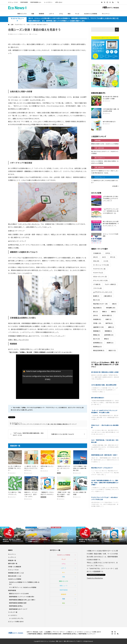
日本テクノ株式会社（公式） (35, 632)
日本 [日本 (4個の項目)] (95, 315)
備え (49, 424)
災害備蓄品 (59, 424)
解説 (69, 14)
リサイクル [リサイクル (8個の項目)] (97, 288)
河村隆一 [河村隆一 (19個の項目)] (97, 323)
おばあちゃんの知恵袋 (91, 14)
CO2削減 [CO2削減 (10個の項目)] (97, 253)
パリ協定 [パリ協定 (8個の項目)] (97, 284)
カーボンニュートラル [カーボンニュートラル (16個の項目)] (101, 265)
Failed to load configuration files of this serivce (43, 371)
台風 (52, 424)
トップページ (12, 557)
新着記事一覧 (12, 560)
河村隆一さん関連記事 (15, 567)
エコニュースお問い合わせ (16, 622)
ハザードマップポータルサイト (29, 224)
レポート (52, 14)
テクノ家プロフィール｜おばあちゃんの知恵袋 (23, 587)
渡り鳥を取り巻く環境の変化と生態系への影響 (105, 372)
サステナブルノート (17, 20)
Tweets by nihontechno (95, 578)
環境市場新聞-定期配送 (35, 634)
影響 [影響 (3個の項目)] (104, 312)
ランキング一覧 (13, 612)
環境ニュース (64, 586)
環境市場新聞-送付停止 (16, 606)
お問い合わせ (59, 2)
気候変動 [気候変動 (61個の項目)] (97, 319)
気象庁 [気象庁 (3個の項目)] (108, 319)
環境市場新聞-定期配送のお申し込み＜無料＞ (22, 600)
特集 (64, 577)
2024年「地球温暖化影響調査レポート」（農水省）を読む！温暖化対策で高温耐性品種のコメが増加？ (105, 482)
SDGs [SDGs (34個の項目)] (96, 261)
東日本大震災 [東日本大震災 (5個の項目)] (107, 315)
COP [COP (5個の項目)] (108, 253)
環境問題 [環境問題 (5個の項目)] (108, 331)
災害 (54, 424)
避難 (64, 424)
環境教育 (41, 14)
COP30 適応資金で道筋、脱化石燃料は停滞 (104, 385)
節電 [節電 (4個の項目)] (106, 339)
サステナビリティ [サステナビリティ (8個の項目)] (99, 269)
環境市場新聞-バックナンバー (87, 634)
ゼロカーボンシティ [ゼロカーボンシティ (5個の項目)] (100, 277)
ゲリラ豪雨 (15, 424)
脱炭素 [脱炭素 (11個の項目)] (110, 343)
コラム (61, 14)
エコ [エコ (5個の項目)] (106, 261)
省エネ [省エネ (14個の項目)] (96, 339)
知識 (33, 14)
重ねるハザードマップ (71, 424)
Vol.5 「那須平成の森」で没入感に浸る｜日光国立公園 (105, 441)
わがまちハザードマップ (41, 424)
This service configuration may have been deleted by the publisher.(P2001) (48, 378)
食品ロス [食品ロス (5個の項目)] (112, 350)
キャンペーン (106, 14)
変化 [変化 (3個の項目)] (95, 312)
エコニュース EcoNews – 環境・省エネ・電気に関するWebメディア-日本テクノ (105, 364)
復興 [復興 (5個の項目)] (113, 312)
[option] (13, 536)
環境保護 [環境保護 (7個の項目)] (97, 331)
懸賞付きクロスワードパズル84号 (19, 594)
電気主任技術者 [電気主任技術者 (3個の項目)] (99, 350)
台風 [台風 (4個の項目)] (114, 304)
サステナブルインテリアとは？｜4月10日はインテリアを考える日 (105, 498)
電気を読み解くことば (15, 576)
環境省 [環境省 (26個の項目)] (96, 335)
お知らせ (70, 632)
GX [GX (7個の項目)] (104, 257)
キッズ (77, 14)
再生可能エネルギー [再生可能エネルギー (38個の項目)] (100, 304)
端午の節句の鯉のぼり (98, 398)
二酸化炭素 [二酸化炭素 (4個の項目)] (108, 296)
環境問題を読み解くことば (16, 573)
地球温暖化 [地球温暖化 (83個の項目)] (111, 308)
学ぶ (64, 572)
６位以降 (115, 186)
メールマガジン (48, 2)
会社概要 (48, 632)
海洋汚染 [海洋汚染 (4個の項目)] (109, 323)
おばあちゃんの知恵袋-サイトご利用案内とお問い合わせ (24, 583)
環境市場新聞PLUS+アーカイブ (18, 609)
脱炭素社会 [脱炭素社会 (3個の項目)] (97, 347)
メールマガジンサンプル (16, 618)
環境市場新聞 (24, 2)
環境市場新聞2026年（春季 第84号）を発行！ (105, 455)
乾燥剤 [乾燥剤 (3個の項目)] (96, 296)
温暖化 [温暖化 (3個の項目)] (111, 327)
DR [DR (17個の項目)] (95, 257)
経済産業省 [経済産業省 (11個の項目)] (98, 343)
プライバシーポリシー (59, 632)
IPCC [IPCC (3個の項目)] (113, 257)
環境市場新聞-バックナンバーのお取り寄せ (22, 597)
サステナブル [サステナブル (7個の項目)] (98, 273)
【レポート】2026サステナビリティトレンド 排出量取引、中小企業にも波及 (105, 411)
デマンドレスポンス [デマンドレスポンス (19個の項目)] (100, 280)
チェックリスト (22, 424)
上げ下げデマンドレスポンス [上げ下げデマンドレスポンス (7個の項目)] (103, 292)
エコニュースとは (13, 2)
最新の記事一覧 (13, 563)
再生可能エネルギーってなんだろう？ (102, 468)
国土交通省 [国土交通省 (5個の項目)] (97, 308)
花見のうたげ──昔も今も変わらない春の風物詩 (105, 426)
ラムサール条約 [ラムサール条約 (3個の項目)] (110, 284)
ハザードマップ (30, 424)
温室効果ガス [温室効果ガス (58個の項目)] (98, 327)
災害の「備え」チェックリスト (18, 340)
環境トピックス (22, 14)
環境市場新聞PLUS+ (36, 2)
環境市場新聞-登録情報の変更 (18, 603)
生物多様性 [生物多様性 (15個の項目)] (109, 335)
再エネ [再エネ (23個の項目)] (96, 300)
